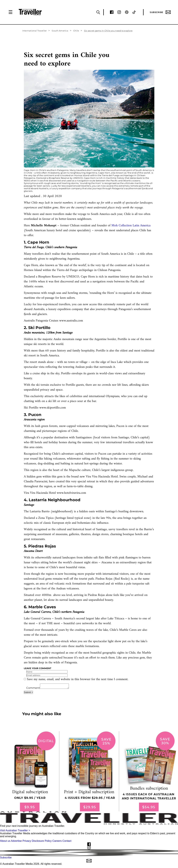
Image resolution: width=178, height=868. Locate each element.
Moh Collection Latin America (131, 226)
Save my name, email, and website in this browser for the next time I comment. (78, 679)
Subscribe (160, 12)
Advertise (16, 842)
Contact (67, 842)
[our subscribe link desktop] (89, 772)
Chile (76, 31)
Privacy (27, 842)
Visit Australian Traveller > (15, 831)
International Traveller (35, 31)
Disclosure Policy (42, 842)
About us (5, 842)
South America (60, 31)
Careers (57, 842)
